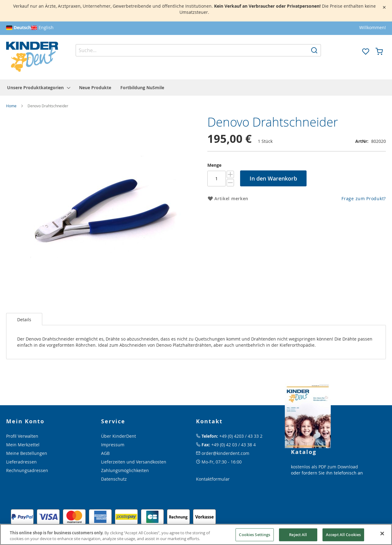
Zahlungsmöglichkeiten (125, 470)
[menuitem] (38, 88)
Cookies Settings (254, 535)
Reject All (298, 535)
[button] (352, 51)
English (46, 27)
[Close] (382, 534)
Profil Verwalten (22, 436)
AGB (105, 453)
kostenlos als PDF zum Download (324, 467)
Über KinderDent (119, 436)
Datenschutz (114, 479)
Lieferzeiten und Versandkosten (134, 462)
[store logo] (32, 57)
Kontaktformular (213, 479)
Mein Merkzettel (23, 445)
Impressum (113, 445)
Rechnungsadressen (27, 470)
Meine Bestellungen (27, 453)
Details (24, 320)
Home (11, 106)
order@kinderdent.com (225, 453)
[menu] (196, 88)
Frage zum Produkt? (364, 198)
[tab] (24, 319)
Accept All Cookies (343, 535)
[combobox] (198, 50)
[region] (196, 534)
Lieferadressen (21, 462)
